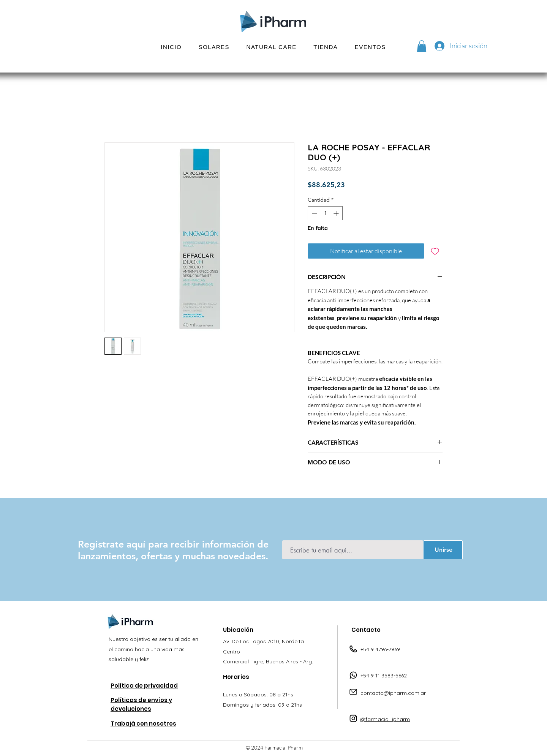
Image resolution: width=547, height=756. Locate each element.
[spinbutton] (325, 213)
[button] (214, 47)
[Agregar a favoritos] (435, 251)
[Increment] (337, 213)
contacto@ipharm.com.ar (393, 693)
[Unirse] (443, 550)
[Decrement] (314, 213)
